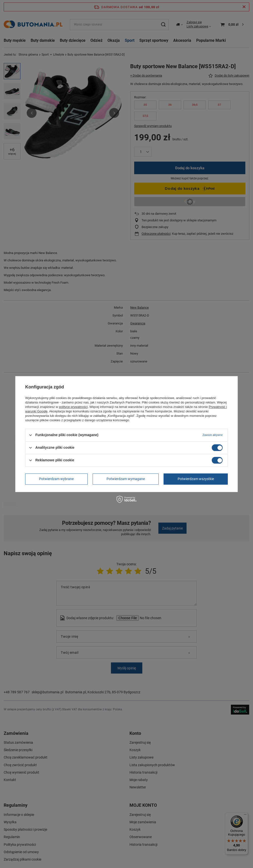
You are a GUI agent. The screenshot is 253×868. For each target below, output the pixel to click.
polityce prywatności (73, 407)
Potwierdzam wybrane (56, 479)
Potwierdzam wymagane (126, 479)
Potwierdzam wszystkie (196, 479)
